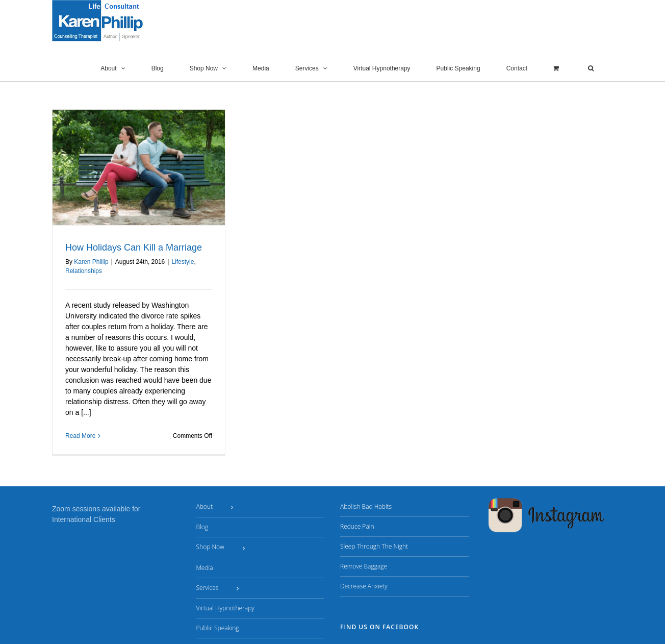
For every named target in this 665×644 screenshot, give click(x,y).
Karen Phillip (91, 262)
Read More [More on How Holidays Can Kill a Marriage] (80, 436)
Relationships (84, 271)
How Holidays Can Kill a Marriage (134, 247)
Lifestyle (183, 262)
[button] (591, 68)
